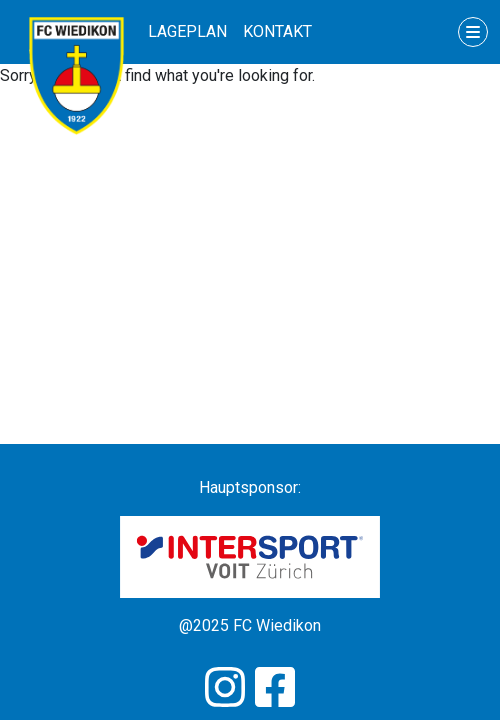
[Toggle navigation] (473, 32)
